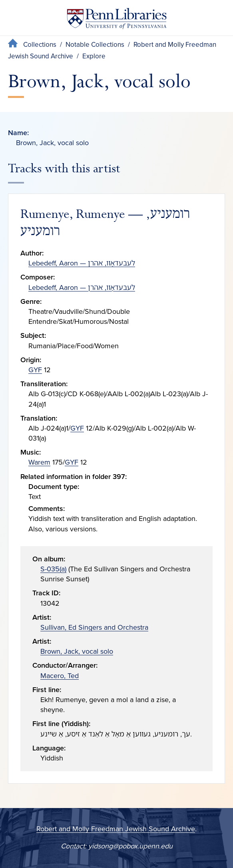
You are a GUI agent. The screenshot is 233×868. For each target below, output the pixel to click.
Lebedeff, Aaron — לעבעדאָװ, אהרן (82, 263)
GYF (35, 370)
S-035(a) (53, 569)
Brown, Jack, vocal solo (77, 651)
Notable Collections (95, 45)
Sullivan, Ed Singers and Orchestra (94, 627)
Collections (40, 45)
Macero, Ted (60, 676)
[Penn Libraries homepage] (117, 20)
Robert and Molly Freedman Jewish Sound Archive (116, 829)
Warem (39, 462)
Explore (94, 56)
